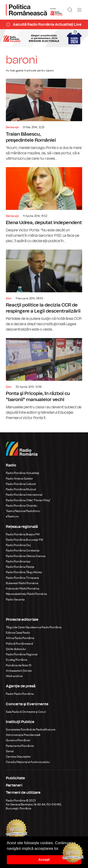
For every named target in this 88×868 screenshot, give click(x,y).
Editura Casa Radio (18, 633)
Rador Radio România (20, 694)
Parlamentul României (20, 746)
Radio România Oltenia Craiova (26, 556)
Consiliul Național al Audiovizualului (28, 762)
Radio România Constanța (23, 550)
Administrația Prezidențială (23, 735)
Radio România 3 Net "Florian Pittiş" (28, 500)
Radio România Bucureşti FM (24, 540)
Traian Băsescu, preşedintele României (44, 120)
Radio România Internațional (24, 495)
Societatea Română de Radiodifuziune (31, 730)
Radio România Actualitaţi (23, 473)
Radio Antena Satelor (19, 479)
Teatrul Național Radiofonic (23, 511)
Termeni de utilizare (23, 793)
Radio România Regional (22, 654)
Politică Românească (19, 644)
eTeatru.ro (12, 516)
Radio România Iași (18, 561)
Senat (10, 751)
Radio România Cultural (21, 484)
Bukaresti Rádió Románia (22, 583)
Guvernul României (18, 740)
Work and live (14, 676)
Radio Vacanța (15, 600)
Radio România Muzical (21, 489)
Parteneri (14, 785)
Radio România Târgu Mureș (24, 572)
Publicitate (15, 778)
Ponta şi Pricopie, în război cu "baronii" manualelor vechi (44, 379)
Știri (9, 298)
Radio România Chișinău (22, 506)
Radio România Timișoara (22, 578)
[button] (61, 849)
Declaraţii (12, 127)
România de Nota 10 (19, 665)
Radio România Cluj (18, 545)
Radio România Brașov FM (23, 534)
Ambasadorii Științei (19, 671)
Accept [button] (44, 860)
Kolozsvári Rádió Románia (23, 589)
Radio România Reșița (20, 567)
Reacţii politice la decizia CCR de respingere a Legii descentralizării (44, 291)
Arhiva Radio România (20, 638)
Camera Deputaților (18, 757)
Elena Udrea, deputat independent (44, 205)
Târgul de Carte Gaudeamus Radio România (34, 627)
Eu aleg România (17, 660)
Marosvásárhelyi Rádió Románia (26, 594)
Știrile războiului (16, 649)
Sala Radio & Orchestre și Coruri (26, 712)
